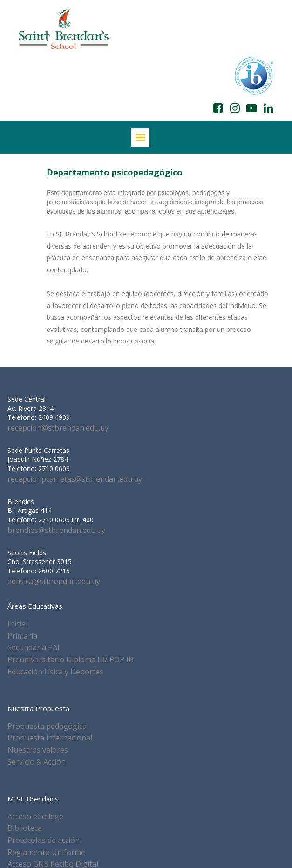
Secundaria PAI (34, 647)
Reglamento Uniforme (46, 852)
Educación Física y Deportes (55, 672)
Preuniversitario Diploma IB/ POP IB (71, 659)
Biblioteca (25, 828)
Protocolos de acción (44, 840)
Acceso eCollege (35, 816)
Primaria (22, 636)
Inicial (17, 624)
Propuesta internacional (50, 738)
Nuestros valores (38, 750)
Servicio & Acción (37, 762)
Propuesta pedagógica (47, 726)
